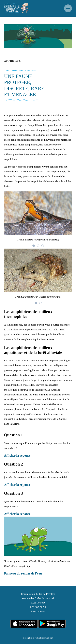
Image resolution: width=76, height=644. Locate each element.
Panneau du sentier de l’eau (23, 573)
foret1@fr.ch (38, 611)
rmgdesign (49, 638)
